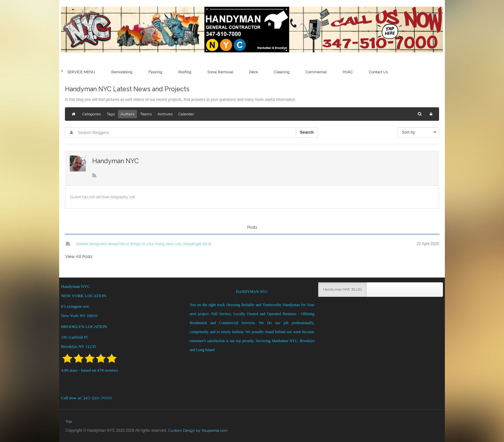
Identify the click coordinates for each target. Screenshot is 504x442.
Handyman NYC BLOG (342, 289)
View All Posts (79, 256)
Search (307, 132)
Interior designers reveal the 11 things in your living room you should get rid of (144, 244)
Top (69, 421)
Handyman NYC (116, 161)
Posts (252, 227)
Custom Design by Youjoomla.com (198, 430)
